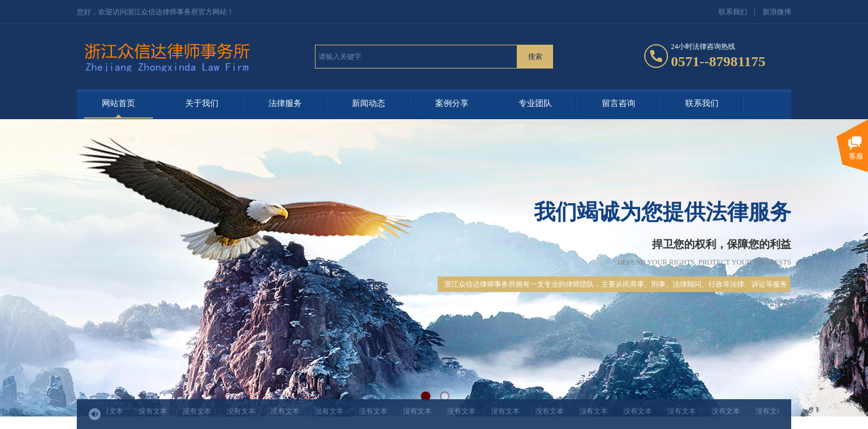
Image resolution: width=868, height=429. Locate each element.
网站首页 (118, 103)
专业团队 (535, 103)
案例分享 (452, 103)
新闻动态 (369, 103)
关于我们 (202, 103)
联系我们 (702, 103)
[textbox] (416, 57)
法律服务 (285, 103)
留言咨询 (619, 103)
